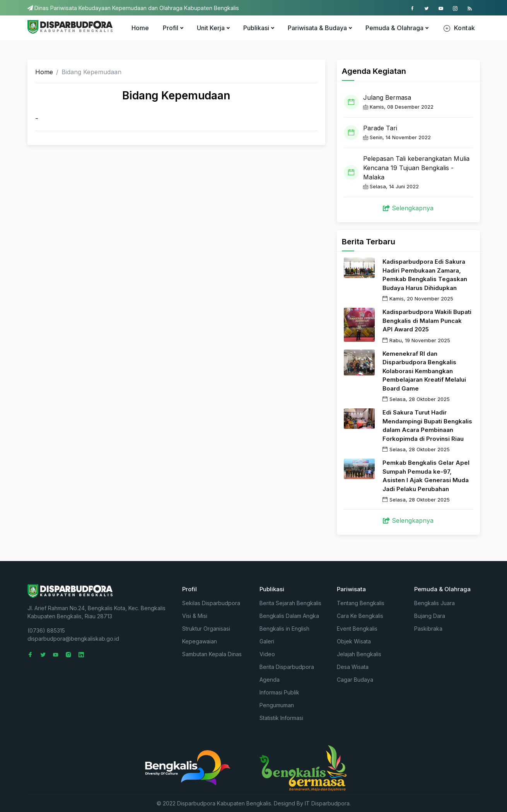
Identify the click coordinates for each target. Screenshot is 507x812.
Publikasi (259, 28)
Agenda (270, 680)
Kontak (459, 28)
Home (140, 28)
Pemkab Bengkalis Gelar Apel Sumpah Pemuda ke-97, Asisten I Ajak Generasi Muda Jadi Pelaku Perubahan (426, 476)
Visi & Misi (195, 616)
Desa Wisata (353, 667)
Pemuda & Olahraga (397, 28)
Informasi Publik (279, 692)
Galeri (267, 641)
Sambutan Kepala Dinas (212, 654)
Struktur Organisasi (206, 629)
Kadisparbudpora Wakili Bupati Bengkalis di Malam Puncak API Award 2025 (427, 321)
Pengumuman (277, 705)
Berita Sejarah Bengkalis (290, 603)
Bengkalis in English (284, 629)
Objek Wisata (354, 641)
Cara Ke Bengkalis (360, 616)
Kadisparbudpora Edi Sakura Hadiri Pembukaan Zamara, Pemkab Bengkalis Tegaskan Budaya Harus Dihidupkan (425, 275)
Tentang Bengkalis (361, 603)
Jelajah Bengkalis (359, 654)
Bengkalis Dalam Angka (289, 616)
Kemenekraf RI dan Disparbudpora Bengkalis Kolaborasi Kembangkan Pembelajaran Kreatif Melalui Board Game (424, 371)
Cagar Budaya (355, 680)
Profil (173, 28)
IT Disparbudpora (327, 803)
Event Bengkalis (357, 629)
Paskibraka (428, 629)
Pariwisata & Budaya (320, 28)
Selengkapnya (408, 208)
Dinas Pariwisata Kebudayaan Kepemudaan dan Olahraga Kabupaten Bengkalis (133, 8)
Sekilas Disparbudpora (211, 603)
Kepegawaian (200, 641)
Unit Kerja (213, 28)
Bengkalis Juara (434, 603)
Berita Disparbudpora (287, 667)
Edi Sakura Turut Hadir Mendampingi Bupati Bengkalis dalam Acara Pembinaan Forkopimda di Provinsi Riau (427, 426)
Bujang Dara (430, 616)
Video (267, 654)
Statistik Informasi (281, 718)
